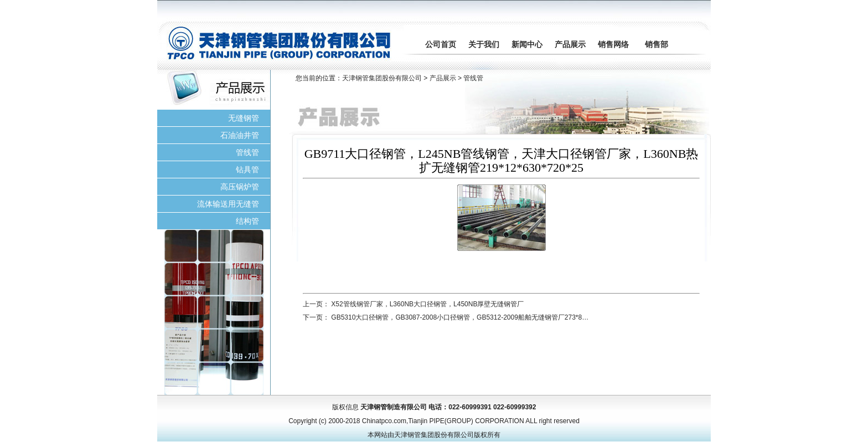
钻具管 (247, 169)
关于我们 (484, 44)
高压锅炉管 (240, 187)
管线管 (247, 152)
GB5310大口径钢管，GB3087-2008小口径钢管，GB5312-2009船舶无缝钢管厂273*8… (460, 317)
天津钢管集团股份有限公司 (382, 78)
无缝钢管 (244, 118)
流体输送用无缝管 (228, 204)
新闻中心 (527, 44)
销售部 (657, 44)
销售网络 (613, 44)
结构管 (247, 221)
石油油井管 (240, 135)
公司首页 (441, 44)
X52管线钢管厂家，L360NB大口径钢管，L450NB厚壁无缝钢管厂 (427, 304)
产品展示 (570, 44)
